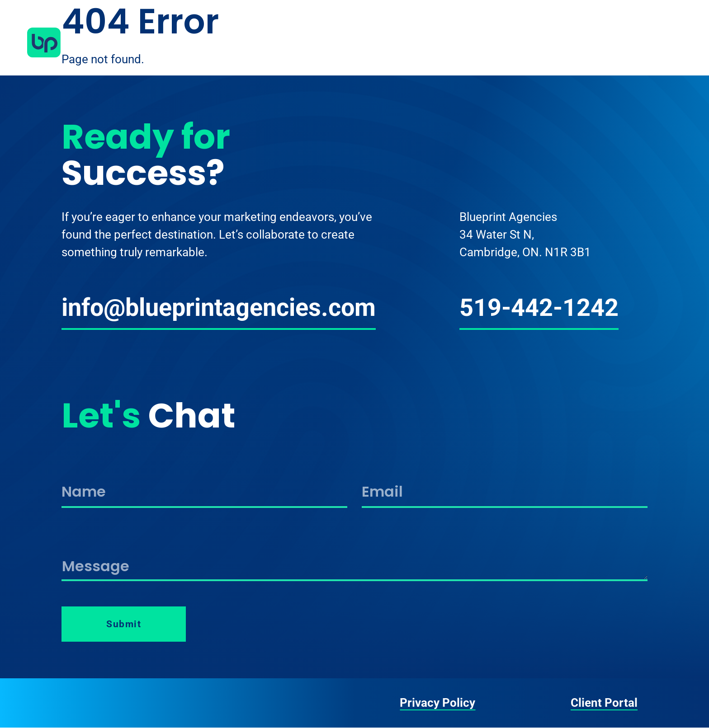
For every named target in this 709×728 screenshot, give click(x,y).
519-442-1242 (539, 308)
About (508, 42)
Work (606, 42)
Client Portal (604, 703)
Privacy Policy (437, 703)
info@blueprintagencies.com (219, 308)
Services (558, 42)
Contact (654, 42)
